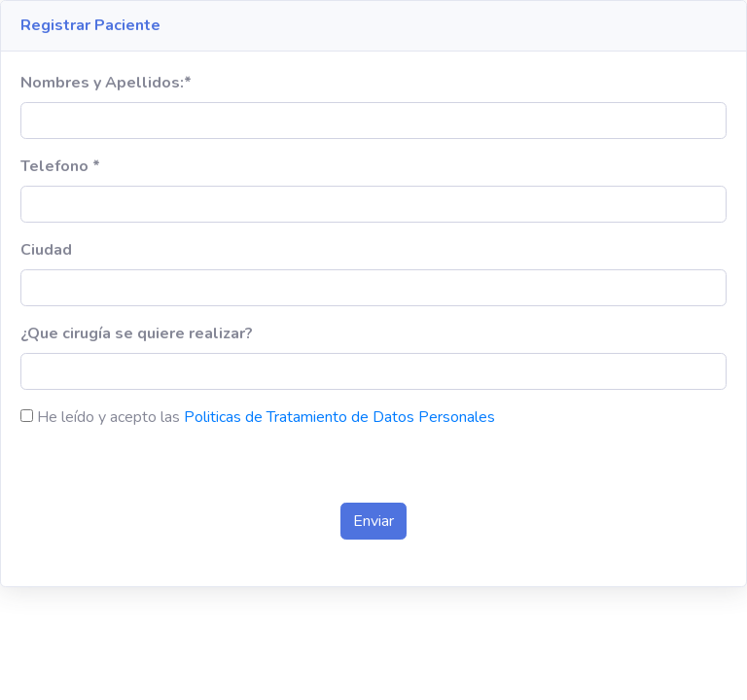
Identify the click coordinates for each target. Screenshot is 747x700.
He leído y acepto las (108, 417)
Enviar (373, 521)
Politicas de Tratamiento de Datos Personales (339, 417)
